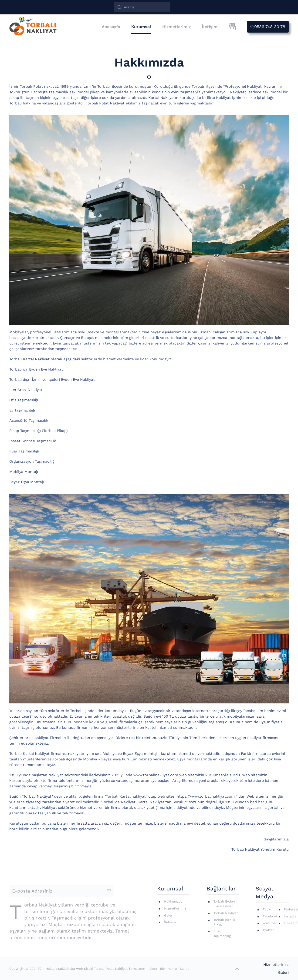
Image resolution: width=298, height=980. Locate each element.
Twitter (268, 930)
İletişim (210, 27)
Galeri (169, 915)
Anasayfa (111, 27)
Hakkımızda (173, 901)
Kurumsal (141, 27)
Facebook (270, 916)
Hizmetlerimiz (176, 27)
